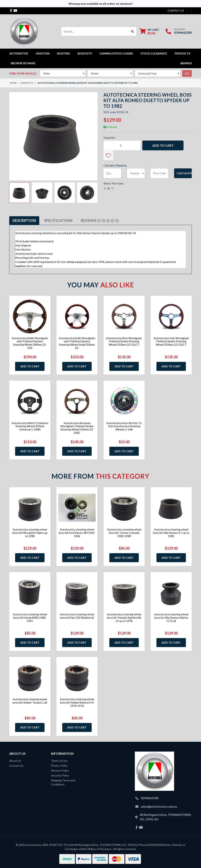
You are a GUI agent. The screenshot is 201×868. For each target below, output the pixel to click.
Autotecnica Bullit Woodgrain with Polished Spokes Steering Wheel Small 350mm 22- (77, 343)
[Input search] (95, 31)
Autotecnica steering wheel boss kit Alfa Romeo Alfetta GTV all (171, 618)
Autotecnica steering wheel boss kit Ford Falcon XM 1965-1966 (77, 533)
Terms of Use (59, 761)
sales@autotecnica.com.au (159, 806)
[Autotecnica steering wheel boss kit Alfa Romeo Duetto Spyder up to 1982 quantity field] (122, 145)
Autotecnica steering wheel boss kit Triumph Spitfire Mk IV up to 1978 (124, 618)
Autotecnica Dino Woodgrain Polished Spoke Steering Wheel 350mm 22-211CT (124, 341)
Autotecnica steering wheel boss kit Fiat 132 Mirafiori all (77, 616)
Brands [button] (186, 63)
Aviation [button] (43, 53)
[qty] (112, 173)
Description (24, 221)
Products (182, 53)
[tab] (24, 221)
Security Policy (60, 775)
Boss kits (85, 53)
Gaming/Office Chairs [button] (116, 53)
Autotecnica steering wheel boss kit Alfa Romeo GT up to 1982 (171, 533)
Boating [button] (64, 53)
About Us (15, 761)
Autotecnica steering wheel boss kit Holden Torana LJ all (30, 701)
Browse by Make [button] (23, 63)
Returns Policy (60, 770)
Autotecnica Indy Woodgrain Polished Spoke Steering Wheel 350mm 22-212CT (171, 341)
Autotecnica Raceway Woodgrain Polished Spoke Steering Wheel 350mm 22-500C (77, 428)
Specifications (58, 221)
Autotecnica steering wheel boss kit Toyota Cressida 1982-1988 (124, 533)
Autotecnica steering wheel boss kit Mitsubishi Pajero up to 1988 (30, 533)
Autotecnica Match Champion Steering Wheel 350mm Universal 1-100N (30, 426)
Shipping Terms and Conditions (63, 782)
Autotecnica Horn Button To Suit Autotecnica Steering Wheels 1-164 (124, 426)
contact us (176, 11)
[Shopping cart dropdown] (149, 31)
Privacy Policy (59, 766)
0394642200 (183, 32)
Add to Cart (163, 145)
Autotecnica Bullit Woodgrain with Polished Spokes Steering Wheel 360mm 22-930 (30, 343)
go (187, 73)
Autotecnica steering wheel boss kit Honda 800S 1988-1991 (30, 618)
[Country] (136, 173)
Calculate (184, 173)
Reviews (100, 221)
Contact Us (16, 766)
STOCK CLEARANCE (154, 53)
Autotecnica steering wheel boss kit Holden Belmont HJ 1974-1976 (77, 702)
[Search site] (133, 31)
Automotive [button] (19, 53)
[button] (108, 155)
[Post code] (159, 173)
